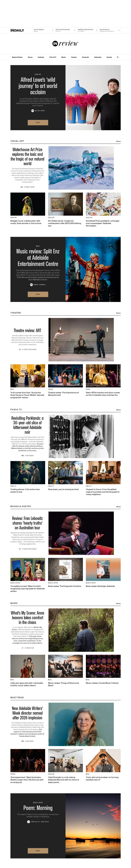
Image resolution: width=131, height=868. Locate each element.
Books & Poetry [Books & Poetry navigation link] (17, 57)
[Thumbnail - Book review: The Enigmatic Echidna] (65, 573)
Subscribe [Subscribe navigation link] (98, 57)
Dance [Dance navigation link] (30, 57)
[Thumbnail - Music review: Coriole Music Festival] (103, 669)
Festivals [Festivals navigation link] (41, 57)
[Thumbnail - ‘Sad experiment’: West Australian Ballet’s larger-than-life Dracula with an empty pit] (28, 766)
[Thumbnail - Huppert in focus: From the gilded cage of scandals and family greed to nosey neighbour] (103, 478)
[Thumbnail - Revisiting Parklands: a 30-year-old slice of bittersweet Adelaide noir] (66, 436)
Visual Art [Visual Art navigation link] (85, 57)
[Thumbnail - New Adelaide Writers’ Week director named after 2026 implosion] (66, 724)
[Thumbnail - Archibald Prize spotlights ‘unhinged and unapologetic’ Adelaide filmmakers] (103, 210)
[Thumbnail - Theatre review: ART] (66, 340)
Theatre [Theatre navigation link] (74, 57)
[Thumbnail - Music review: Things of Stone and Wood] (65, 671)
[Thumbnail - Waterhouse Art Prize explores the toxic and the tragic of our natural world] (66, 168)
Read (38, 123)
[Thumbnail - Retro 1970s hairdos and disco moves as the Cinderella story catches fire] (103, 380)
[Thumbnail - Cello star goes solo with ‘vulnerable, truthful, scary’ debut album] (28, 671)
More (118, 141)
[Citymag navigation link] (88, 30)
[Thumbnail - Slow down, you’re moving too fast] (65, 476)
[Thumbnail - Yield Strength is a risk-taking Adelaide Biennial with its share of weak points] (65, 766)
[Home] (21, 30)
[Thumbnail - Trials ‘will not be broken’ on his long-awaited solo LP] (103, 765)
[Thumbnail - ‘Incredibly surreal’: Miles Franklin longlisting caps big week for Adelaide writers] (28, 575)
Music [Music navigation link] (64, 57)
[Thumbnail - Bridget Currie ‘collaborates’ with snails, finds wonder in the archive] (28, 209)
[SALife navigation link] (65, 30)
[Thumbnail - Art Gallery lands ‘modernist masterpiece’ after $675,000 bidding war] (65, 210)
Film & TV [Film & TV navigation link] (53, 57)
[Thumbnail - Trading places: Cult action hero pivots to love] (28, 477)
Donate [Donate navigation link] (109, 57)
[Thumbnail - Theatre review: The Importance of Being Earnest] (65, 380)
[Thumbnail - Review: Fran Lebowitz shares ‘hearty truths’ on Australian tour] (66, 533)
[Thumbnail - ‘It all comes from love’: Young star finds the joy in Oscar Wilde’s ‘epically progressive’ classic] (28, 382)
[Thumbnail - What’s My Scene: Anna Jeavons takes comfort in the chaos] (66, 630)
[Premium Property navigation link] (110, 30)
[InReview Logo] (66, 44)
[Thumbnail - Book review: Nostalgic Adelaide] (103, 573)
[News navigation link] (43, 30)
